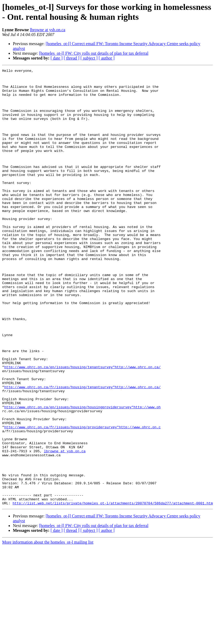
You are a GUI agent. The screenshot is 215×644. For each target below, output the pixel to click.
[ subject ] (89, 58)
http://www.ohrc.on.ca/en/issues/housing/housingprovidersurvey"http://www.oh (82, 475)
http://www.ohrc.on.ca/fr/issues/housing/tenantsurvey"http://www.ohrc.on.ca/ (82, 451)
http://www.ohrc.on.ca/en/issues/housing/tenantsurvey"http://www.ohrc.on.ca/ (82, 427)
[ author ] (107, 58)
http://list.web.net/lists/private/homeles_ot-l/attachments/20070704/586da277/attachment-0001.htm (113, 590)
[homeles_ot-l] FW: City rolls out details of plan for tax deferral (94, 53)
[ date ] (57, 58)
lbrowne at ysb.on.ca (48, 30)
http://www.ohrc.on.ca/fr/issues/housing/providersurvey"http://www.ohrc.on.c (82, 499)
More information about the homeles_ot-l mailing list (48, 629)
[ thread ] (72, 58)
